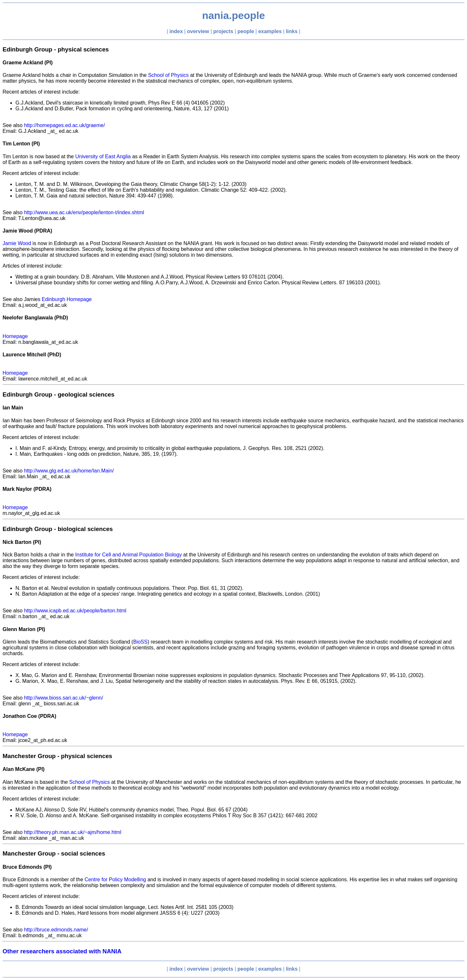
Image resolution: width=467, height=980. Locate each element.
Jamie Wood (17, 243)
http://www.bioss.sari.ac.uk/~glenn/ (64, 698)
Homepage (15, 336)
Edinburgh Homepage (67, 299)
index (176, 31)
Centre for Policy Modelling (115, 879)
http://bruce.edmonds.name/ (56, 930)
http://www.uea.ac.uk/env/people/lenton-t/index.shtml (84, 212)
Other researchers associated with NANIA (62, 951)
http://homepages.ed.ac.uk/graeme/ (65, 125)
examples (270, 31)
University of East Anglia (103, 156)
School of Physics (168, 75)
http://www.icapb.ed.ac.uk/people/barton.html (75, 611)
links (292, 31)
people (246, 31)
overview (198, 31)
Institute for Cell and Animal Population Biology (129, 555)
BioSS (140, 642)
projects (223, 31)
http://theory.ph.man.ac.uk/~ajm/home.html (73, 832)
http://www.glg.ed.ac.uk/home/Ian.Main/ (69, 471)
